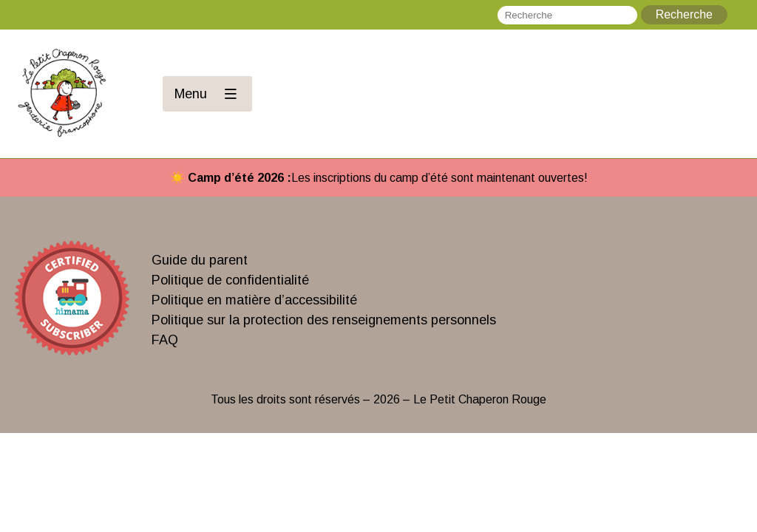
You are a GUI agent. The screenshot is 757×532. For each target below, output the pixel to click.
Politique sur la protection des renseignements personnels (324, 320)
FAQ (165, 340)
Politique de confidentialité (230, 280)
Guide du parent (200, 260)
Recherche (684, 14)
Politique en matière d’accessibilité (254, 300)
